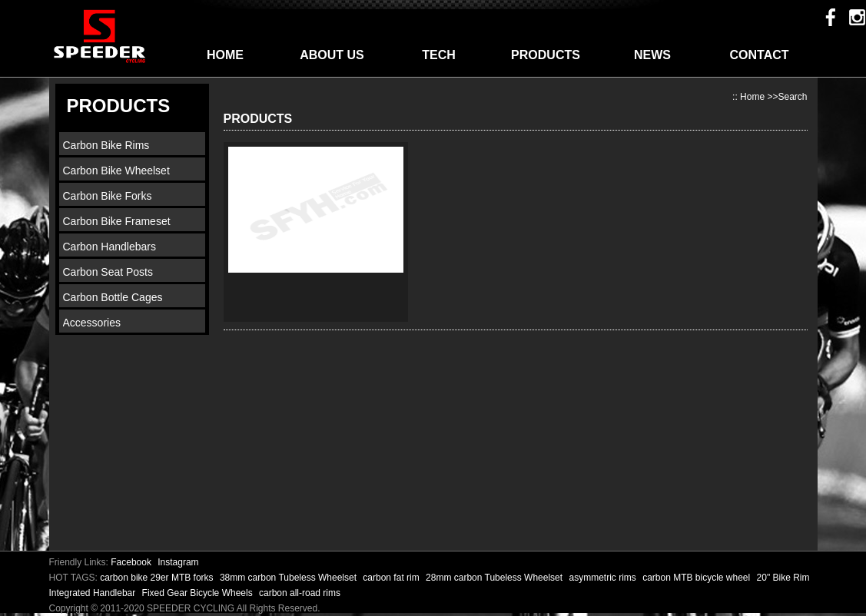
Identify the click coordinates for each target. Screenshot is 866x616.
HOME (225, 55)
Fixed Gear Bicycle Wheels (199, 593)
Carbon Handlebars (109, 247)
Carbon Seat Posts (108, 272)
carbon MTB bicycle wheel (697, 578)
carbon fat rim (392, 578)
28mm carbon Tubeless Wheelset (495, 578)
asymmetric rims (604, 578)
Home (752, 97)
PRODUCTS (546, 55)
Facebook (131, 562)
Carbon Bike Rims (106, 145)
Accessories (92, 323)
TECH (439, 55)
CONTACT (759, 55)
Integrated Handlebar (94, 593)
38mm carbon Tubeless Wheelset (289, 578)
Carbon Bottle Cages (113, 297)
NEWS (652, 55)
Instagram (178, 562)
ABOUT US (332, 55)
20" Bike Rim (783, 578)
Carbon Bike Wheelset (116, 171)
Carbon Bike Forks (108, 196)
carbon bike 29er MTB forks (158, 578)
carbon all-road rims (300, 593)
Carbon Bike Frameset (117, 221)
